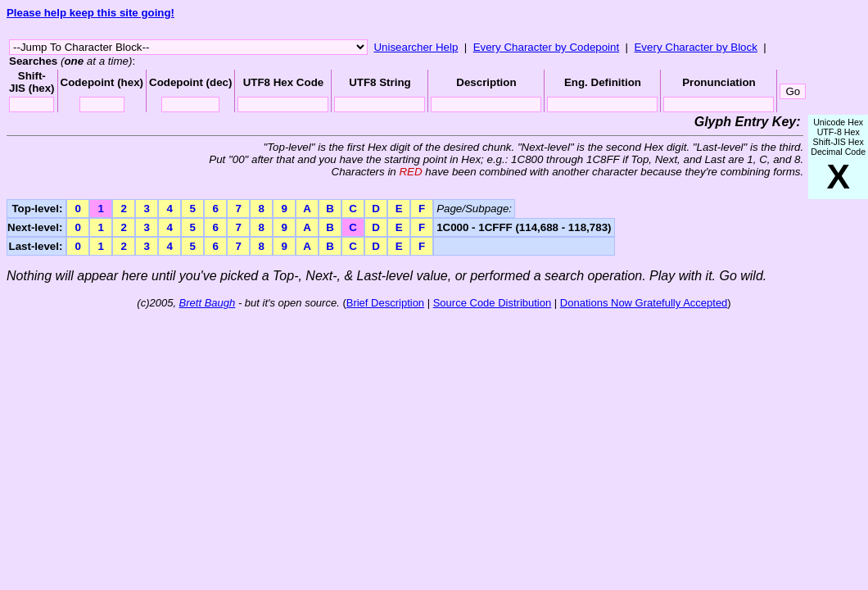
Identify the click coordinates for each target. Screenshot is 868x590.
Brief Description (385, 303)
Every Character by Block (695, 47)
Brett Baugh (208, 303)
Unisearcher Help (416, 47)
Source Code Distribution (493, 303)
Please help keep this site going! (90, 13)
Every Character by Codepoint (547, 47)
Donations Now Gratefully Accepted (644, 303)
